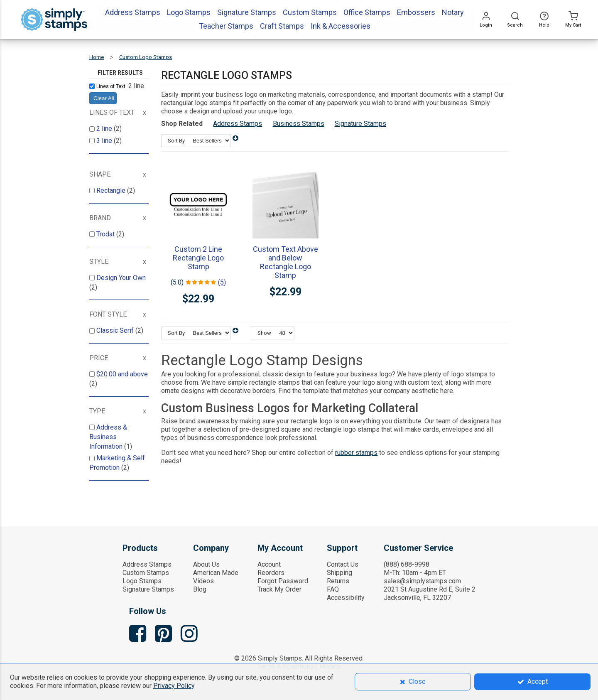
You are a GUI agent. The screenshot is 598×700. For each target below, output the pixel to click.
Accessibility (346, 598)
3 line (105, 141)
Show (264, 333)
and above (122, 374)
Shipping (339, 573)
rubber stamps (356, 453)
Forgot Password (283, 581)
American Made (216, 573)
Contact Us (343, 564)
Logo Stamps (142, 581)
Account (269, 564)
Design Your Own (121, 278)
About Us (206, 564)
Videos (203, 581)
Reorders (271, 573)
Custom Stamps (146, 573)
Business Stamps (299, 124)
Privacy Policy (174, 686)
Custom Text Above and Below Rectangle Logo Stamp (286, 262)
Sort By (176, 141)
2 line (105, 129)
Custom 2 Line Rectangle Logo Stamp (198, 258)
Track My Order (279, 589)
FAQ (333, 589)
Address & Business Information (108, 437)
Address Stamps (238, 124)
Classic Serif (116, 330)
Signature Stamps (360, 124)
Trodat (106, 234)
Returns (338, 581)
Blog (200, 589)
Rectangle (112, 190)
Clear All (104, 98)
